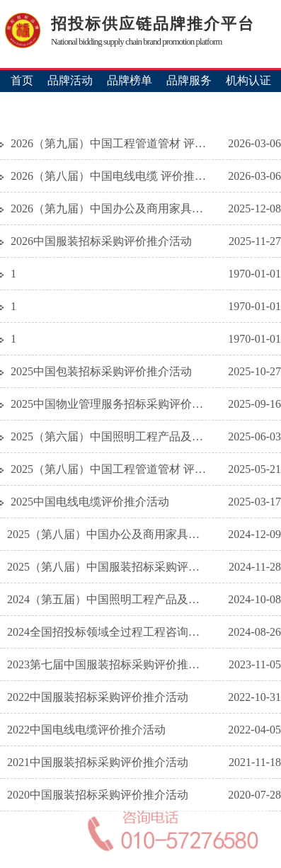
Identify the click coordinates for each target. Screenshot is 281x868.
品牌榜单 (130, 80)
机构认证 (248, 80)
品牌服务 (189, 80)
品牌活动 (70, 80)
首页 (22, 80)
